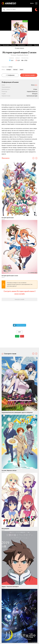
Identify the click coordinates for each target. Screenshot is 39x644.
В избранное (10, 75)
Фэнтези (15, 70)
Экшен (21, 70)
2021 (36, 85)
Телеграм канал (21, 325)
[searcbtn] (4, 10)
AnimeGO (10, 3)
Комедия (9, 70)
